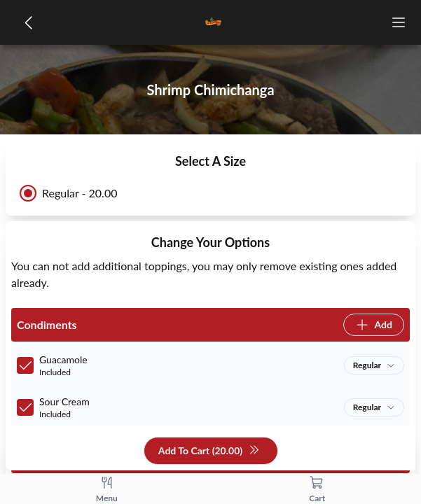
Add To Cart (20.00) (209, 451)
